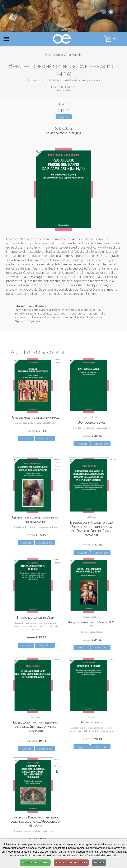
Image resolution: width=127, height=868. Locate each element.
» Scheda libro (45, 438)
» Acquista (64, 117)
